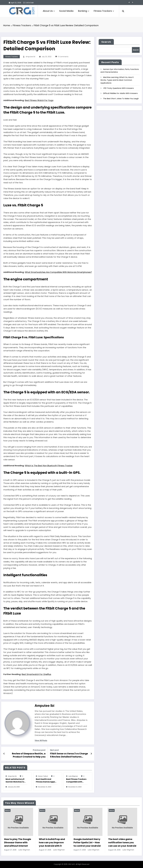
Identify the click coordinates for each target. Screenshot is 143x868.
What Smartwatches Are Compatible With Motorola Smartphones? (58, 272)
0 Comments (63, 57)
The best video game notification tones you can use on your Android (122, 842)
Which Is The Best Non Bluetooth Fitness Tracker (49, 466)
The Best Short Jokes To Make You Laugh (121, 99)
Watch (8, 810)
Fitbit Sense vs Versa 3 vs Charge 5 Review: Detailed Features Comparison (69, 755)
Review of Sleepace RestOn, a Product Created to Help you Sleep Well (29, 755)
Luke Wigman (73, 776)
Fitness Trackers (104, 11)
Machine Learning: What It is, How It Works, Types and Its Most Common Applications (117, 80)
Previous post (39, 750)
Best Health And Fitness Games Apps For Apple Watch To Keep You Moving (45, 781)
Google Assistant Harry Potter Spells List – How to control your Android (87, 842)
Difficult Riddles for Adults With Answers (120, 93)
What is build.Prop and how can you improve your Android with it (52, 842)
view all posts (41, 740)
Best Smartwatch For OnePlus (36, 674)
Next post (54, 750)
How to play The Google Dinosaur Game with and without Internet (18, 842)
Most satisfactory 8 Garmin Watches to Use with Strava (15, 781)
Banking (84, 11)
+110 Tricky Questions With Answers (118, 88)
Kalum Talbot (43, 776)
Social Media (66, 11)
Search (106, 42)
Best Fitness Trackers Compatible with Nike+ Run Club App (76, 781)
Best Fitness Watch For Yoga (39, 100)
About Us (49, 11)
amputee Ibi (30, 57)
